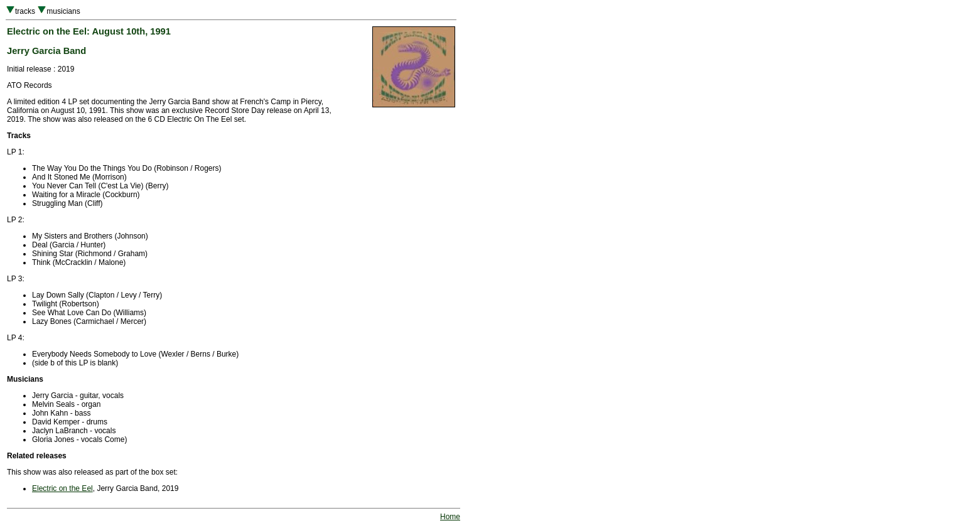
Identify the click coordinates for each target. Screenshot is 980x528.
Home (450, 517)
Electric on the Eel (62, 488)
